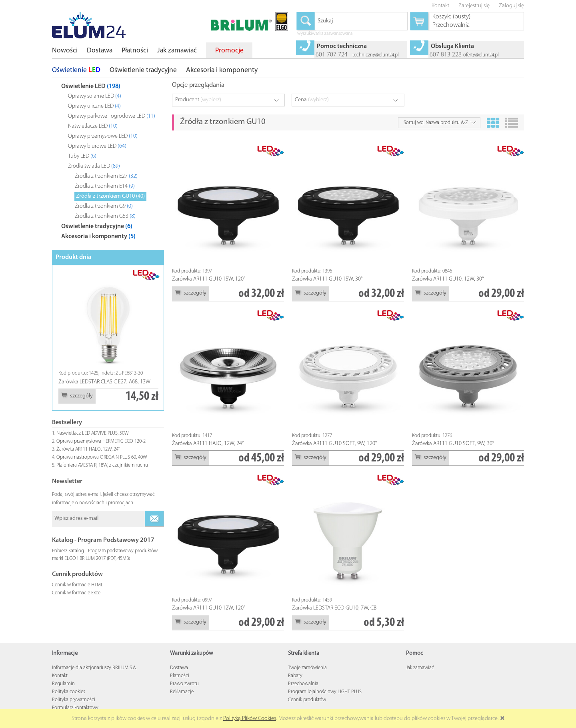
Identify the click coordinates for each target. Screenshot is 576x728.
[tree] (108, 160)
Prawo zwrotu (184, 684)
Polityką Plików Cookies (250, 719)
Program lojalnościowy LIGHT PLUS (325, 692)
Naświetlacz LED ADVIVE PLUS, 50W (93, 433)
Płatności (180, 676)
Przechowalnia (303, 684)
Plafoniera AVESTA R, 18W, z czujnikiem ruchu (102, 465)
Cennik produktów (307, 700)
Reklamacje (182, 692)
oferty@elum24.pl (481, 55)
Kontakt (60, 676)
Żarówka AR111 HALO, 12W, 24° (88, 449)
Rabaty (295, 676)
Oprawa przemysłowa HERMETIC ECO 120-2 (101, 441)
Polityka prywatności (74, 700)
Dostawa (179, 668)
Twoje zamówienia (307, 668)
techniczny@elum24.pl (376, 55)
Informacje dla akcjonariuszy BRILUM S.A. (94, 668)
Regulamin (63, 684)
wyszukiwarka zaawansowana (325, 34)
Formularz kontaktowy (75, 708)
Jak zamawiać (420, 668)
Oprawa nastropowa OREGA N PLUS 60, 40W (102, 457)
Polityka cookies (69, 692)
